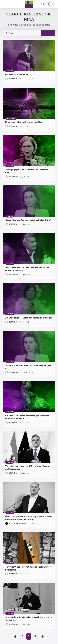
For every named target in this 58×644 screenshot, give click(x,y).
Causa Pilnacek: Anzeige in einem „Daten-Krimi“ (28, 220)
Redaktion (13, 79)
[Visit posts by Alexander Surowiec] (7, 524)
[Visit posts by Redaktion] (7, 79)
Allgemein (11, 118)
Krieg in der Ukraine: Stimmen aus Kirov (24, 122)
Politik (10, 71)
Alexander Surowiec (18, 524)
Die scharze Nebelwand (17, 75)
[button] (5, 4)
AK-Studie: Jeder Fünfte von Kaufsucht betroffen (29, 318)
